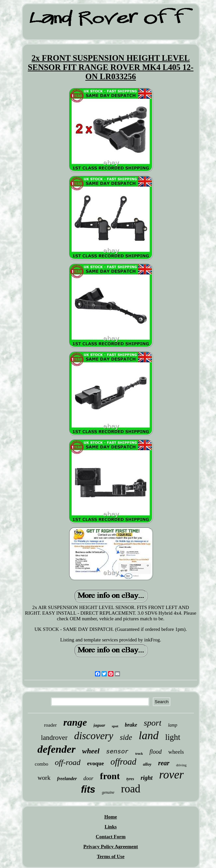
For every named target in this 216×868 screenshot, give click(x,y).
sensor (117, 752)
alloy (147, 764)
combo (41, 764)
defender (56, 749)
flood (155, 752)
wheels (176, 752)
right (147, 778)
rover (172, 775)
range (75, 722)
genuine (108, 792)
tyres (130, 779)
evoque (95, 763)
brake (131, 725)
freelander (67, 779)
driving (181, 765)
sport (153, 723)
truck (139, 754)
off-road (68, 762)
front (110, 776)
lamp (172, 725)
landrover (54, 738)
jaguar (99, 725)
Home (110, 817)
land (149, 735)
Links (111, 827)
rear (164, 763)
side (126, 737)
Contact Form (110, 837)
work (44, 778)
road (131, 789)
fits (88, 789)
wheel (91, 751)
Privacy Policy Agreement (111, 847)
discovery (94, 736)
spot (115, 726)
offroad (123, 762)
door (88, 778)
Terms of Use (111, 856)
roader (50, 725)
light (173, 737)
